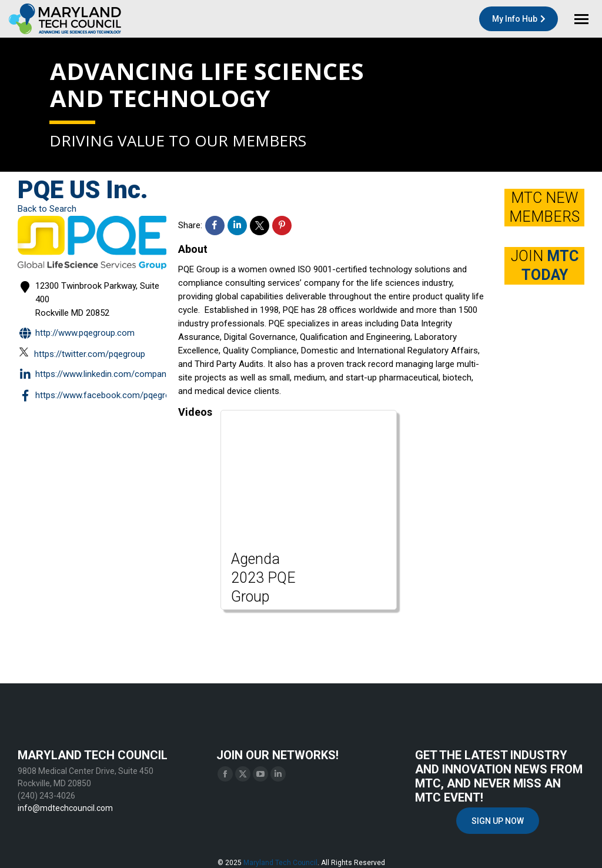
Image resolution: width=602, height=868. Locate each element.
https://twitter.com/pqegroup (82, 353)
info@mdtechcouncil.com (65, 808)
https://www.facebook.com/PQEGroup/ (101, 396)
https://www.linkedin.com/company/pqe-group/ (118, 375)
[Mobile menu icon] (581, 19)
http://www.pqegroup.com (76, 334)
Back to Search (47, 209)
